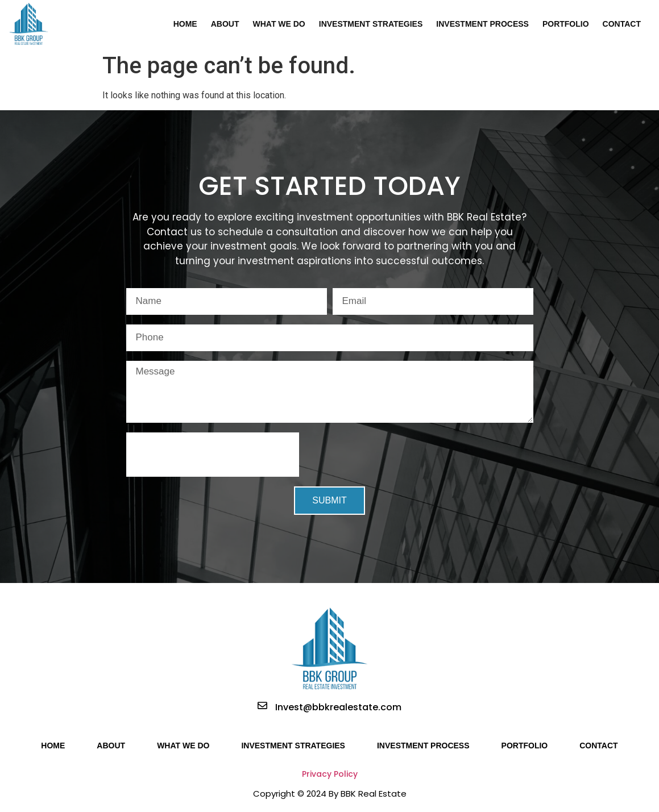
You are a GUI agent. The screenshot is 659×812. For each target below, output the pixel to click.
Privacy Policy (330, 774)
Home (185, 24)
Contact (622, 24)
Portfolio (566, 24)
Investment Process (482, 24)
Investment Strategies (371, 24)
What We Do (279, 24)
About (225, 24)
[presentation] (213, 455)
